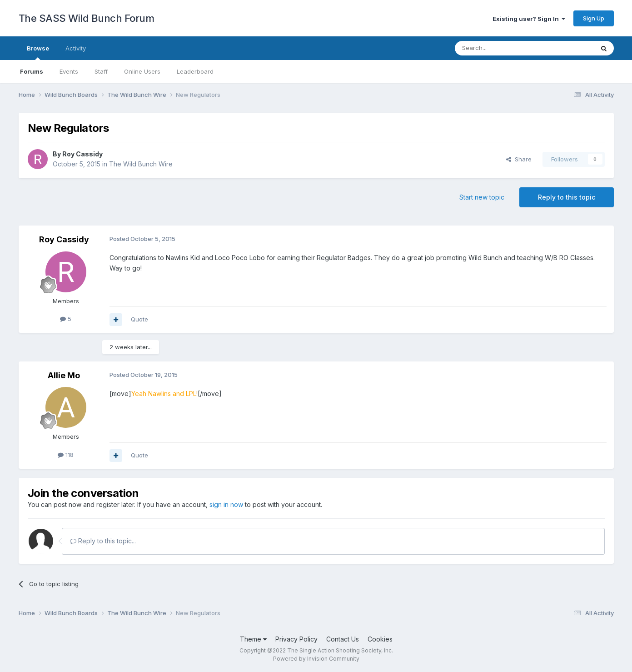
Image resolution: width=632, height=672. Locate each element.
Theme (253, 639)
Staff (101, 71)
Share (519, 159)
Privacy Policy (296, 639)
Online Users (142, 71)
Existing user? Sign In (529, 19)
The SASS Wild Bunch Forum (87, 18)
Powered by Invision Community (316, 659)
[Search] (501, 48)
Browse (38, 52)
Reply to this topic (567, 197)
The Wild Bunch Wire (141, 164)
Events (69, 71)
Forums (32, 71)
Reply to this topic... (103, 541)
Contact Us (343, 639)
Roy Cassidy (82, 154)
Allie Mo (64, 375)
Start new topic (482, 197)
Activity (76, 48)
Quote (139, 319)
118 (66, 455)
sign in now (226, 504)
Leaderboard (195, 71)
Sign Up (594, 18)
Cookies (380, 639)
